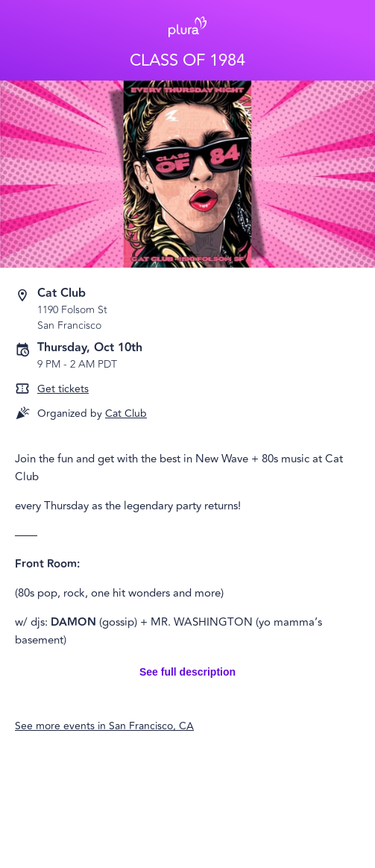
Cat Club (126, 413)
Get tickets (63, 389)
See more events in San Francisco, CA (104, 726)
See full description (187, 672)
